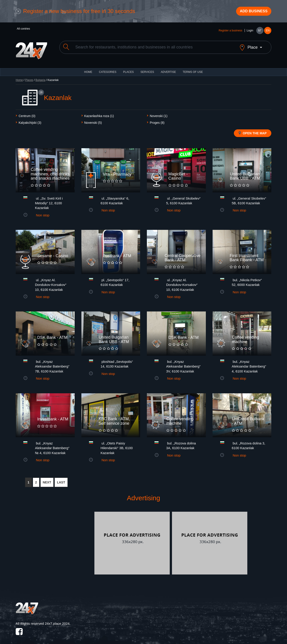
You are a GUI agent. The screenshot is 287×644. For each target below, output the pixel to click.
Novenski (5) (93, 120)
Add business (251, 12)
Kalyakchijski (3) (30, 120)
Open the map (253, 131)
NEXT (47, 480)
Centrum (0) (27, 113)
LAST (61, 480)
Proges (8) (157, 120)
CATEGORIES (108, 70)
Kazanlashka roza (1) (99, 113)
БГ (260, 32)
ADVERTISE (168, 70)
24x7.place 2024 (57, 621)
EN (268, 32)
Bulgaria (40, 78)
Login (250, 32)
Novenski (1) (159, 113)
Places (128, 70)
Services (147, 70)
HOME (88, 70)
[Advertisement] (54, 541)
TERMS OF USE (193, 70)
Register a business (230, 32)
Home (19, 78)
